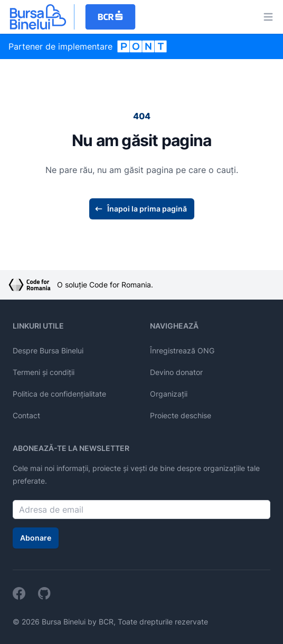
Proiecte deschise (181, 415)
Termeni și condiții (44, 372)
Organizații (169, 394)
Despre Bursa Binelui (48, 350)
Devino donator (176, 372)
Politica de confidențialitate (59, 394)
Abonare (36, 538)
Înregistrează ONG (182, 350)
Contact (26, 415)
